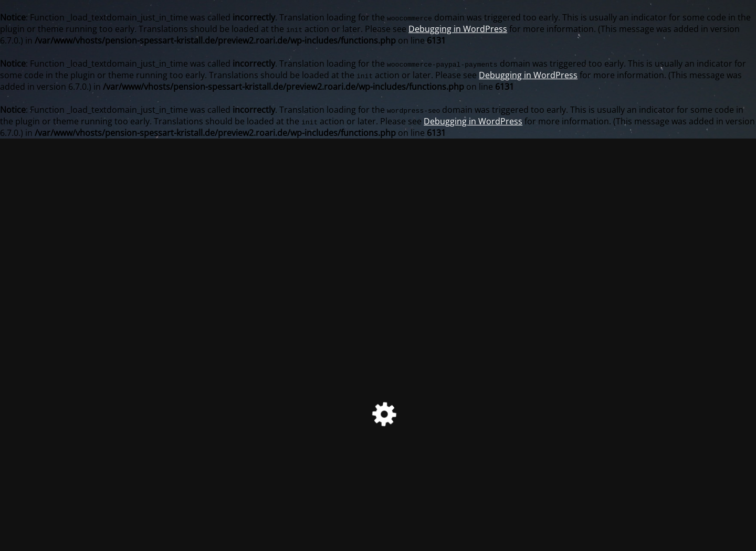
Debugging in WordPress (458, 29)
